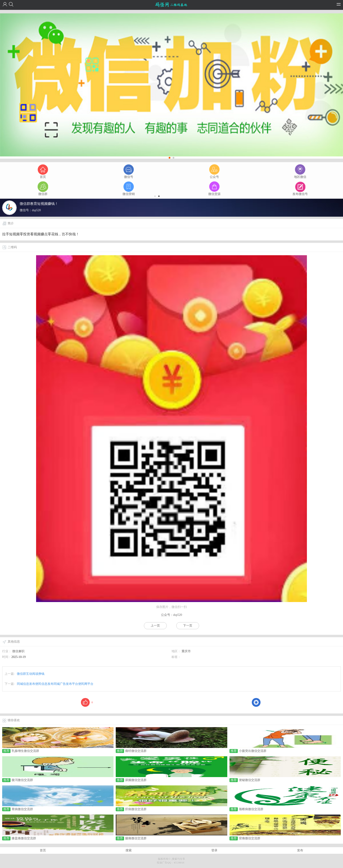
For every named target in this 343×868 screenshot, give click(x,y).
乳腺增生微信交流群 (25, 751)
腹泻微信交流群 (22, 780)
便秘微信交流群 (250, 780)
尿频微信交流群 (136, 780)
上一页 (155, 626)
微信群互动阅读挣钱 (31, 674)
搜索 (129, 850)
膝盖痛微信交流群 (24, 838)
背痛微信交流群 (250, 838)
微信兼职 (18, 651)
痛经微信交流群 (136, 751)
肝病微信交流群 (136, 809)
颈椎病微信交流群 (251, 809)
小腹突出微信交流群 (253, 751)
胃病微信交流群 (22, 809)
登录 (214, 850)
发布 (300, 850)
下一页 (188, 626)
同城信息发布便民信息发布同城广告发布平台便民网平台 (55, 684)
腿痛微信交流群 (136, 838)
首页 (43, 850)
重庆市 (186, 651)
